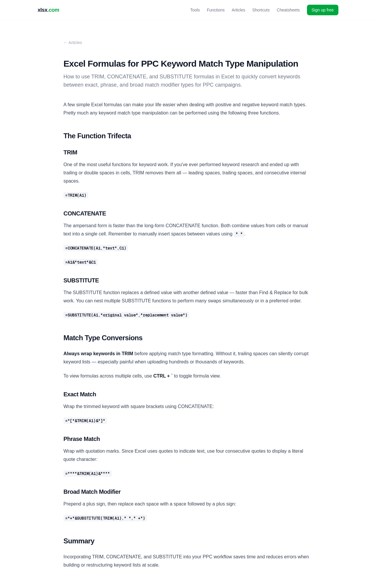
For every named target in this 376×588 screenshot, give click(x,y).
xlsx (48, 10)
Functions (216, 10)
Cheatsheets (288, 10)
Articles (239, 10)
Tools (195, 10)
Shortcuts (261, 10)
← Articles (73, 43)
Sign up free (323, 10)
